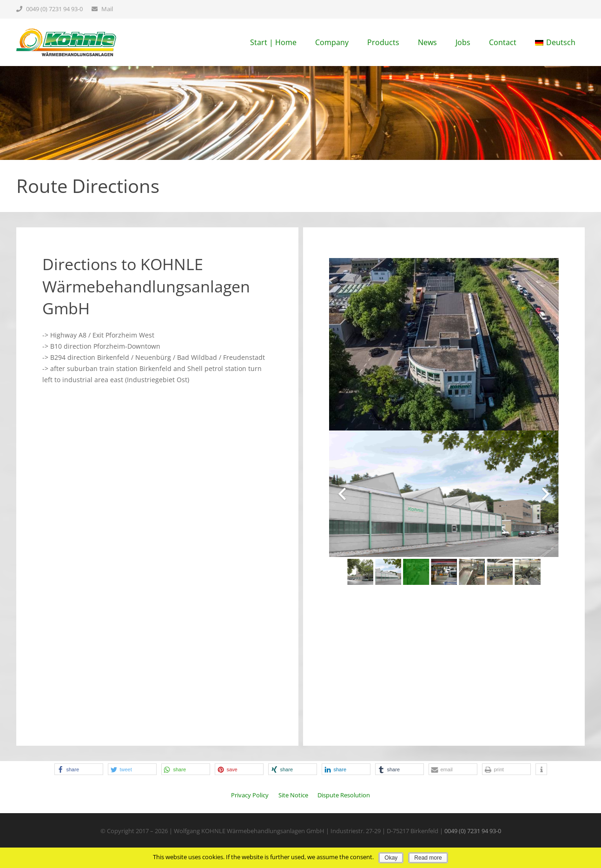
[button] (79, 769)
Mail (107, 9)
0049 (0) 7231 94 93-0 (54, 9)
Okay (391, 858)
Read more (428, 858)
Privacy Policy (250, 795)
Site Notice (293, 795)
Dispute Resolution (344, 795)
